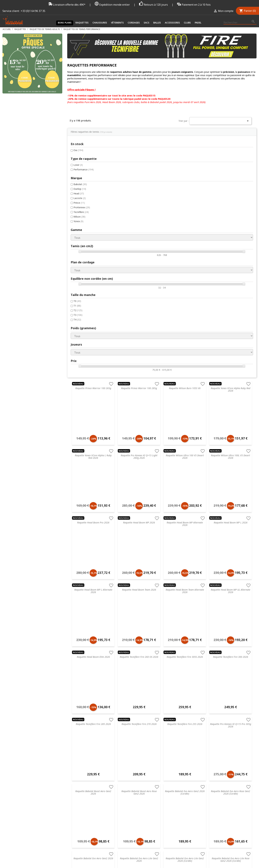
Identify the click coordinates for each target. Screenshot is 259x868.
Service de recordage (78, 732)
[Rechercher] (240, 23)
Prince (14, 172)
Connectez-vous (218, 727)
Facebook (237, 810)
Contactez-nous (76, 779)
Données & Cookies (78, 766)
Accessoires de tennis (126, 757)
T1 (13, 277)
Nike (164, 740)
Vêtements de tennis (126, 736)
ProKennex (17, 177)
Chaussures (100, 23)
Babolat (15, 153)
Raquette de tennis (125, 727)
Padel (198, 23)
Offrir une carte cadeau (80, 783)
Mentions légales (76, 757)
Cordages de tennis (125, 745)
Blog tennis (73, 736)
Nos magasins (75, 749)
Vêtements (117, 23)
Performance (19, 138)
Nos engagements (77, 753)
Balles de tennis (123, 753)
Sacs (147, 23)
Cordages (134, 23)
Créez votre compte (220, 732)
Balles (157, 23)
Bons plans (65, 23)
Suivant (187, 679)
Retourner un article (78, 745)
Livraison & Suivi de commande (84, 775)
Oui (14, 118)
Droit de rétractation (79, 762)
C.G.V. (70, 727)
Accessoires (172, 23)
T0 (13, 272)
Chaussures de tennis (126, 732)
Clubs (187, 23)
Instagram (253, 810)
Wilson (15, 186)
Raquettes (82, 23)
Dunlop (15, 158)
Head (14, 162)
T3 (13, 286)
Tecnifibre (16, 182)
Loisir (13, 133)
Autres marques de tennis (176, 766)
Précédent (132, 679)
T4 (13, 291)
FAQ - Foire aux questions (81, 740)
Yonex (14, 191)
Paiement (72, 770)
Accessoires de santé (126, 740)
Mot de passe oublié (220, 736)
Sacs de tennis (122, 749)
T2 (13, 281)
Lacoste (15, 167)
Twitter (245, 810)
